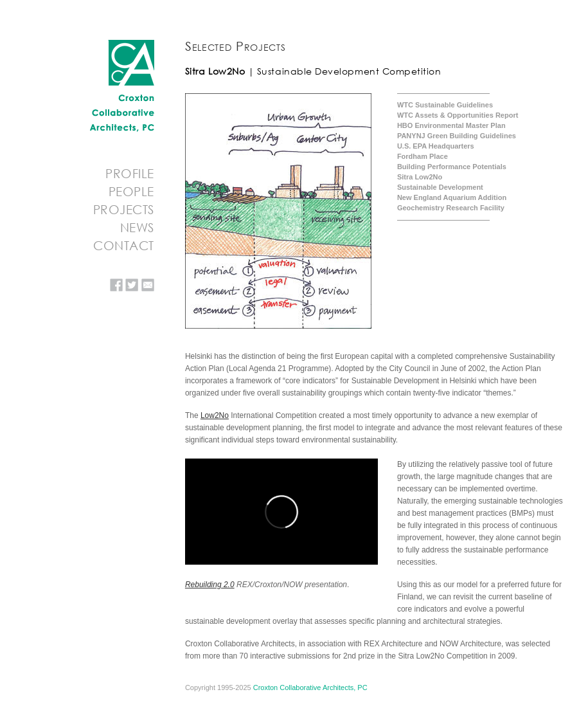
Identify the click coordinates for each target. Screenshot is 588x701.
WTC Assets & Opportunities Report (458, 115)
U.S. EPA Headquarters (436, 146)
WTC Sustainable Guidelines (445, 105)
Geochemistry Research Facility (451, 208)
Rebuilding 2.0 (210, 585)
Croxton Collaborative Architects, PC (310, 687)
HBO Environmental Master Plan (451, 125)
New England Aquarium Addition (452, 197)
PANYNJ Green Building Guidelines (457, 136)
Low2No (215, 415)
